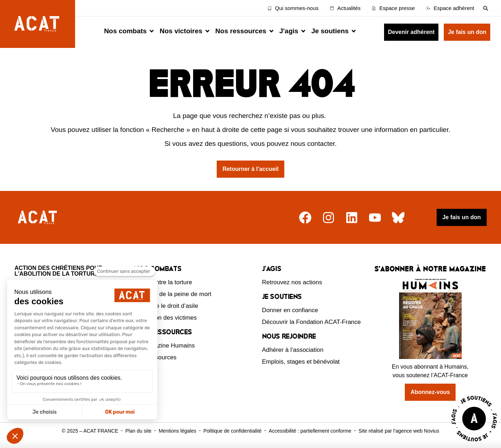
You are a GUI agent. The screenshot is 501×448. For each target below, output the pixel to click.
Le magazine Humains (165, 346)
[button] (486, 8)
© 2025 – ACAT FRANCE (90, 431)
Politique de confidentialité (233, 431)
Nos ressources (156, 357)
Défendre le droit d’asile (166, 306)
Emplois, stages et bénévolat (301, 362)
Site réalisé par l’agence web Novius (399, 431)
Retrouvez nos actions (292, 282)
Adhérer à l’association (293, 350)
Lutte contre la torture (163, 282)
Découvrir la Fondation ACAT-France (312, 322)
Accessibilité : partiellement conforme (310, 431)
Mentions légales (178, 431)
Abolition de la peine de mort (173, 294)
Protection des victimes (166, 318)
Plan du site (138, 431)
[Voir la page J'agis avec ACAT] (474, 443)
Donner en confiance (290, 310)
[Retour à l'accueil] (38, 218)
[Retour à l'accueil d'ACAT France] (38, 24)
